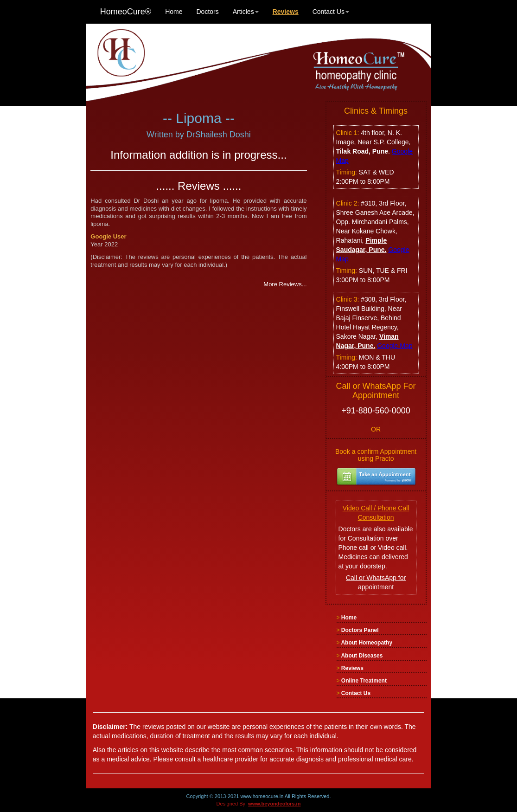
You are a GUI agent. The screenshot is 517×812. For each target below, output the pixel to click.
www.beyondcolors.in (274, 804)
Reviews (352, 668)
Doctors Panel (360, 630)
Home (174, 12)
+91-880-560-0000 (376, 411)
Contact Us (331, 12)
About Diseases (362, 656)
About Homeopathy (367, 643)
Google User (108, 236)
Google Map (395, 346)
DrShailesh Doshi (219, 135)
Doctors (208, 12)
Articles (246, 12)
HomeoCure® (126, 12)
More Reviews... (285, 284)
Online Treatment (364, 681)
